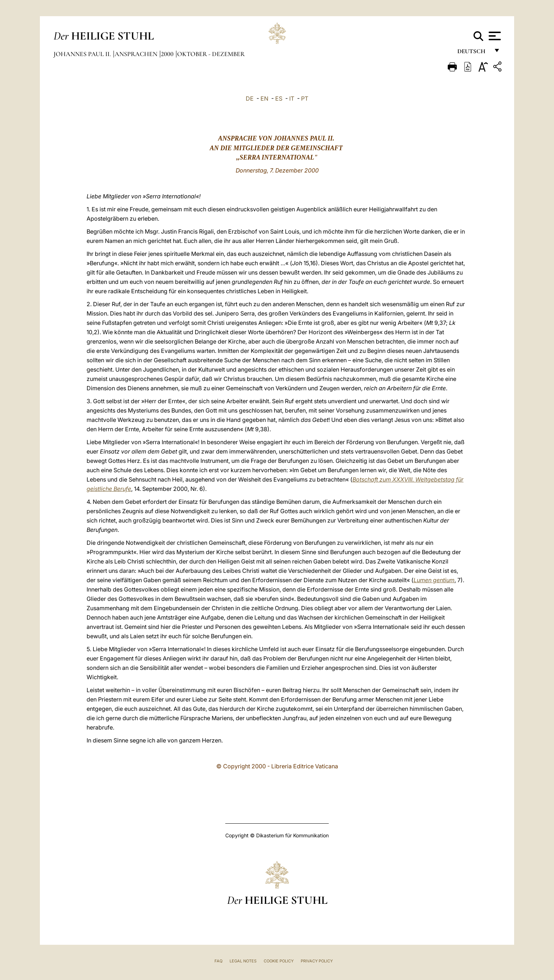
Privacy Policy (317, 961)
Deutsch (473, 53)
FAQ (218, 961)
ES (279, 98)
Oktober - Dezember (211, 54)
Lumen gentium (434, 580)
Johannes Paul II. (83, 54)
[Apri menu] (494, 36)
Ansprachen (137, 54)
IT (292, 98)
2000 (168, 54)
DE (250, 98)
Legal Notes (243, 961)
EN (264, 98)
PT (305, 98)
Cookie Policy (279, 961)
